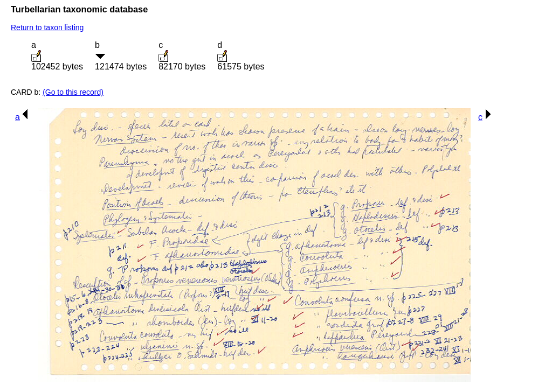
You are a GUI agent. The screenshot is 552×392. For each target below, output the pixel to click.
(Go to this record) (73, 92)
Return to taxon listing (47, 27)
